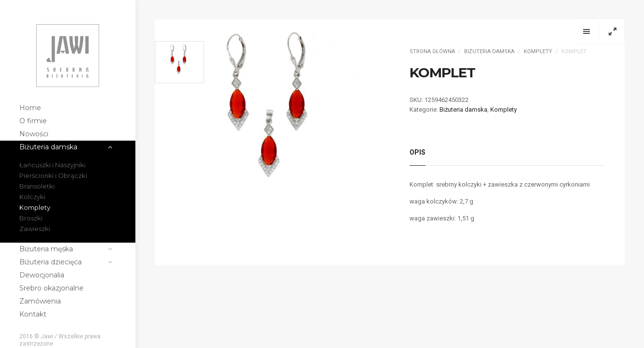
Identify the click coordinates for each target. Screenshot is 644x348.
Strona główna (432, 51)
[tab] (417, 155)
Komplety (538, 51)
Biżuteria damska (489, 51)
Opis (417, 152)
